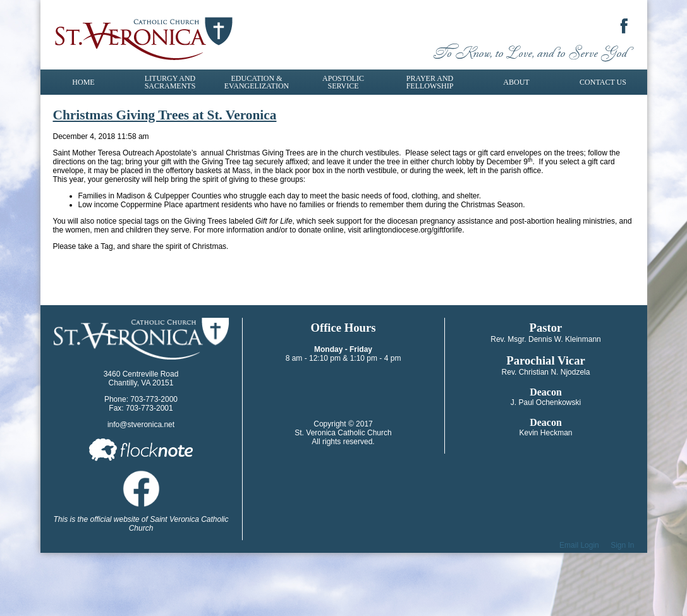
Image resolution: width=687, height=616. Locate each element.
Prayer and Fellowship (430, 82)
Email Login (579, 545)
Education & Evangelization (257, 82)
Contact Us (603, 82)
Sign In (622, 545)
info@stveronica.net (141, 425)
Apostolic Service (343, 82)
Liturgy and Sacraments (170, 82)
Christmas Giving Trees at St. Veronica (165, 115)
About (516, 82)
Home (83, 82)
